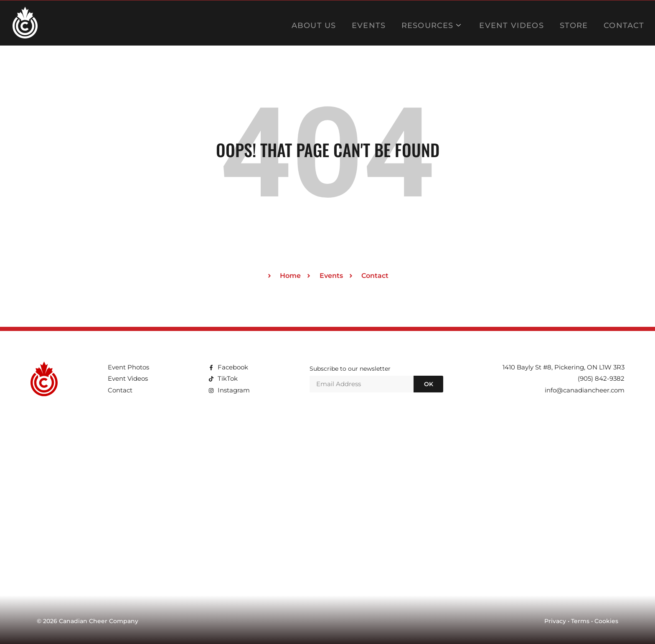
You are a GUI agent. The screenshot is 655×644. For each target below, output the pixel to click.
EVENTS (383, 23)
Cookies (606, 621)
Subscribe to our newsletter (350, 369)
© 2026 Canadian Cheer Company (88, 621)
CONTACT (623, 23)
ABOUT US (331, 23)
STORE (576, 23)
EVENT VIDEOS (518, 23)
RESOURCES (442, 23)
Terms (580, 621)
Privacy (555, 621)
